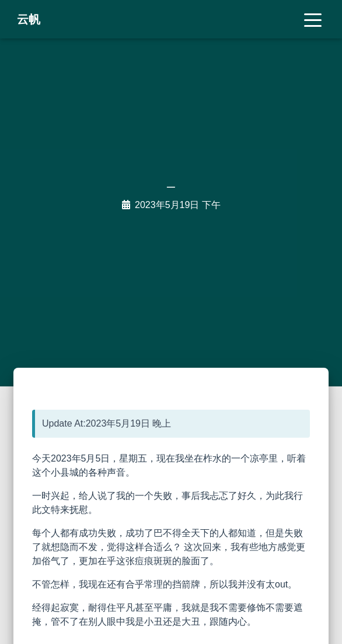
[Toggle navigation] (313, 19)
